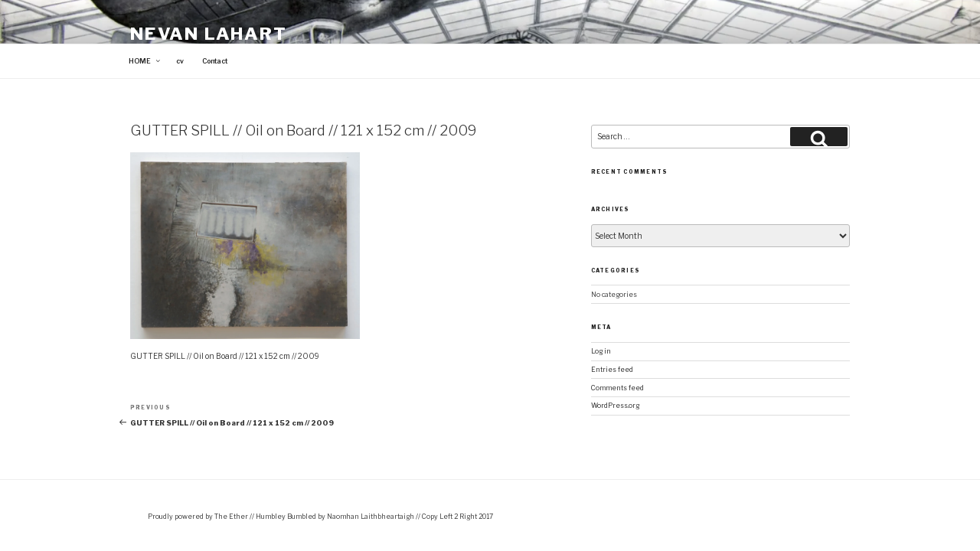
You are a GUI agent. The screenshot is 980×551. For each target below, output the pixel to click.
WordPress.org (615, 406)
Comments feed (617, 388)
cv (180, 61)
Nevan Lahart (209, 34)
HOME (145, 61)
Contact (215, 61)
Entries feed (612, 370)
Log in (601, 351)
